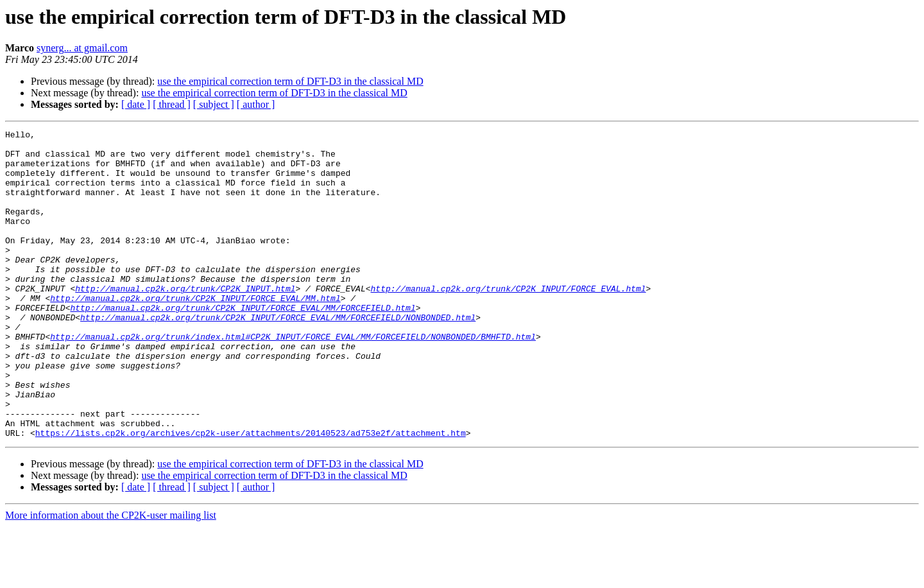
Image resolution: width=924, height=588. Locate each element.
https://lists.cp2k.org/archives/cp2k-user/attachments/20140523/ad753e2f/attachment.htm (251, 494)
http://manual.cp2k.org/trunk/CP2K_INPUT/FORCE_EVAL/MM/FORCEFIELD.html (243, 344)
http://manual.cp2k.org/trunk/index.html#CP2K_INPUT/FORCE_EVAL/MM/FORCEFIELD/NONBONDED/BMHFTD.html (293, 379)
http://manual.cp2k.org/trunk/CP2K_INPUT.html (185, 321)
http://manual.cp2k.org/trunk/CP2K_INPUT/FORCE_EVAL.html (508, 321)
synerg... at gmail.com (82, 48)
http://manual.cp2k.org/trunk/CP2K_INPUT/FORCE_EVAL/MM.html (195, 333)
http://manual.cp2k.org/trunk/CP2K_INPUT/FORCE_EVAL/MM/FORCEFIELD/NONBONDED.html (278, 356)
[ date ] (136, 104)
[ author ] (256, 104)
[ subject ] (214, 104)
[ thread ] (172, 104)
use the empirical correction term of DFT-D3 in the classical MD (290, 81)
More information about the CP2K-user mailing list (111, 577)
